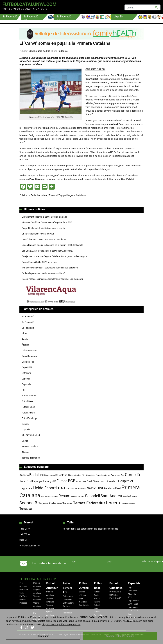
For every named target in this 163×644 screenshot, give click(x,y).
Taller (22, 593)
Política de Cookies (100, 634)
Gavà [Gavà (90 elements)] (90, 481)
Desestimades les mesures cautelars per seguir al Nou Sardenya (52, 279)
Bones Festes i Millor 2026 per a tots (39, 262)
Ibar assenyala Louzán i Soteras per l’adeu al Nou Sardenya (50, 268)
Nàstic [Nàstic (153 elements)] (91, 488)
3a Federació (28, 328)
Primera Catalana (30, 447)
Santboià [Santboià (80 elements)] (127, 496)
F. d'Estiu (23, 596)
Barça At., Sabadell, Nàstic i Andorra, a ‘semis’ (44, 228)
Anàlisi (25, 339)
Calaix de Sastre (30, 351)
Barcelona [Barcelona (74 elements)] (50, 475)
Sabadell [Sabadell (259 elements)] (93, 496)
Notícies (23, 586)
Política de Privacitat (80, 634)
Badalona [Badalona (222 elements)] (37, 475)
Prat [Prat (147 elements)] (118, 488)
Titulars (53, 195)
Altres (25, 333)
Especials (27, 384)
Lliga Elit (26, 430)
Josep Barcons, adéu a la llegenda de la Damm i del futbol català (53, 245)
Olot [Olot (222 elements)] (100, 488)
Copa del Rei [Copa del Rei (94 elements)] (117, 475)
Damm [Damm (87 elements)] (23, 481)
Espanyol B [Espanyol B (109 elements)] (49, 481)
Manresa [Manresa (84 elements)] (70, 488)
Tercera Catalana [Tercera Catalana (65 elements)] (128, 504)
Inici (21, 583)
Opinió (25, 441)
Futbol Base (28, 401)
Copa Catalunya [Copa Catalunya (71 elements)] (103, 475)
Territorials (84, 605)
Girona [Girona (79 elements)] (96, 481)
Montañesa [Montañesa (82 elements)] (81, 488)
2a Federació (28, 322)
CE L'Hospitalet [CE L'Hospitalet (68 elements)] (89, 475)
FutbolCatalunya (30, 418)
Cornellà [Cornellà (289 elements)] (132, 475)
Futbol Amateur (39, 195)
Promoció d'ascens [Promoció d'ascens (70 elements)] (49, 497)
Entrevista (27, 373)
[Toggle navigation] (92, 7)
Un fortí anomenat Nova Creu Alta (38, 234)
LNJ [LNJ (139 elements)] (62, 488)
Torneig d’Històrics (31, 458)
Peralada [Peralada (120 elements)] (109, 488)
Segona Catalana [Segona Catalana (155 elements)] (50, 503)
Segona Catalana (76, 195)
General (26, 424)
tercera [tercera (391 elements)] (113, 503)
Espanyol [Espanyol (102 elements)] (37, 481)
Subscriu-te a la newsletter (47, 563)
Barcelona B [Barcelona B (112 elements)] (63, 475)
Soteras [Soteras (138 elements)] (67, 503)
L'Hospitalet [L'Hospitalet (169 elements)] (124, 481)
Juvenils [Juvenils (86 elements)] (111, 481)
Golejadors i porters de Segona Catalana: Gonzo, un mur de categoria (55, 256)
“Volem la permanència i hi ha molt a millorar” (44, 273)
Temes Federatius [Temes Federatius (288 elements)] (89, 503)
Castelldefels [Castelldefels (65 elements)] (76, 475)
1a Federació (28, 317)
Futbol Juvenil (29, 413)
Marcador (24, 590)
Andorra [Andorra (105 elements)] (24, 475)
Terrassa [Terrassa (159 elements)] (26, 509)
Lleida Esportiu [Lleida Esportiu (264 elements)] (46, 488)
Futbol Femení (29, 407)
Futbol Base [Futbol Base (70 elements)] (81, 481)
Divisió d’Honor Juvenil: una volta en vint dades (44, 240)
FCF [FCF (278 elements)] (72, 481)
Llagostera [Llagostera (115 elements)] (26, 488)
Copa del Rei (28, 362)
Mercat (22, 600)
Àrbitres (26, 345)
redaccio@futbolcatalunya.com (129, 634)
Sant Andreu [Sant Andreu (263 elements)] (111, 496)
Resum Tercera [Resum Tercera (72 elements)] (78, 496)
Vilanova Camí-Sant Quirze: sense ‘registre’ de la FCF (47, 222)
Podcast (23, 603)
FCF (24, 390)
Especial (26, 379)
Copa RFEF (27, 367)
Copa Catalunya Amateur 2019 (134, 617)
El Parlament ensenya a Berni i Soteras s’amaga (44, 217)
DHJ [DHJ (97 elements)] (29, 481)
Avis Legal (63, 634)
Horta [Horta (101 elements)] (103, 481)
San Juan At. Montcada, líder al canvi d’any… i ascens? (48, 251)
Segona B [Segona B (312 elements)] (28, 503)
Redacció (63, 51)
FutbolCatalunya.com (30, 4)
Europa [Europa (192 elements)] (62, 481)
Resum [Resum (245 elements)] (64, 496)
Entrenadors (68, 603)
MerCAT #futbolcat (31, 435)
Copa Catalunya (29, 356)
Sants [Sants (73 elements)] (134, 496)
